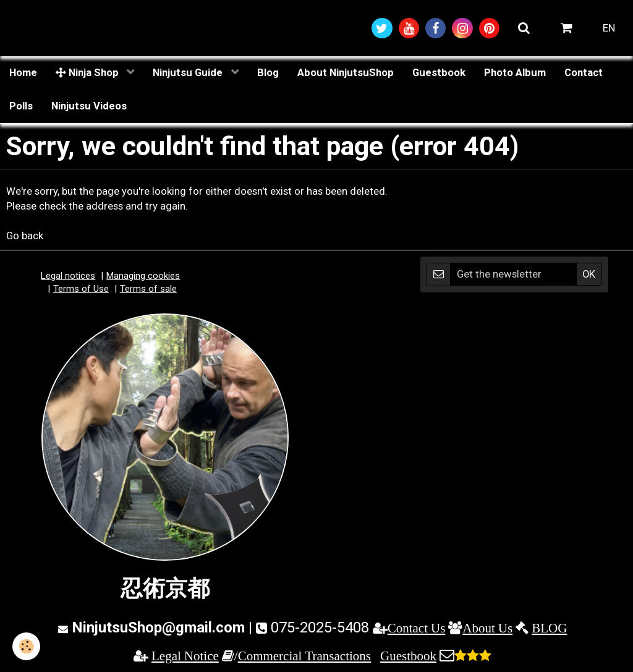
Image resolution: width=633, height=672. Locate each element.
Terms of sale (148, 289)
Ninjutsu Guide (189, 72)
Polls (21, 106)
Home (23, 72)
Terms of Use (81, 289)
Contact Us (417, 628)
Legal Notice (185, 656)
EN (609, 28)
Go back (25, 236)
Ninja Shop (88, 72)
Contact (584, 72)
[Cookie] (26, 646)
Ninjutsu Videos (89, 106)
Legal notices (68, 276)
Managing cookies (143, 276)
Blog (268, 72)
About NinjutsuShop (346, 72)
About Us (487, 628)
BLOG (549, 628)
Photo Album (515, 72)
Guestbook (439, 72)
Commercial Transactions (304, 656)
